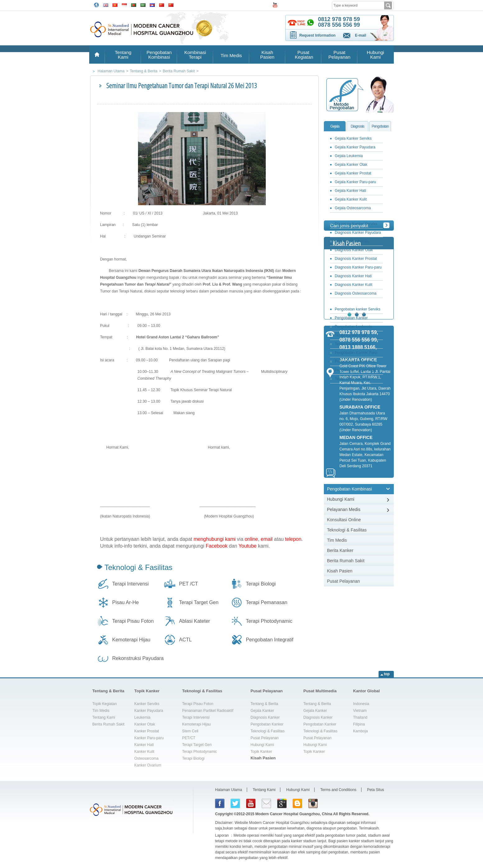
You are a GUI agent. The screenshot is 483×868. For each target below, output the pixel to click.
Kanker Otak (145, 724)
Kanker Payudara (149, 711)
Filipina (359, 724)
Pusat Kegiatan (303, 55)
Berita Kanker (340, 550)
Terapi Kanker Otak (351, 335)
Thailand (360, 717)
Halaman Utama (229, 790)
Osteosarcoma (146, 758)
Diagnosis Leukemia (352, 241)
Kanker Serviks (147, 704)
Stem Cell (190, 731)
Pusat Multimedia (320, 691)
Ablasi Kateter (195, 621)
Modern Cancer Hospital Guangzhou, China (294, 814)
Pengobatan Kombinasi (159, 55)
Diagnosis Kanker (265, 717)
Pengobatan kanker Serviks (358, 309)
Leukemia (142, 717)
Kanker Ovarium (148, 765)
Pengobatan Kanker (267, 724)
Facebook (217, 546)
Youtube (247, 546)
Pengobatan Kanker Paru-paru (355, 354)
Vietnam (360, 711)
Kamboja (360, 731)
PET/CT (189, 738)
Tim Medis (231, 55)
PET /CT (189, 584)
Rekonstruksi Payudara (138, 658)
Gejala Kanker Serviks (353, 138)
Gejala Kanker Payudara (355, 147)
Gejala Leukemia (349, 156)
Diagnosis (357, 126)
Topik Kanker (147, 691)
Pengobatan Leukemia (353, 327)
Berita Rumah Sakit (346, 561)
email (267, 539)
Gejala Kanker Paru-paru (355, 182)
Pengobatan (380, 126)
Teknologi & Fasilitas (138, 567)
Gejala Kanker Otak (351, 165)
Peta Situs (376, 790)
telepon (293, 539)
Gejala (335, 126)
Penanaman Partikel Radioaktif (208, 711)
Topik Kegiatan (105, 704)
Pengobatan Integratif (270, 640)
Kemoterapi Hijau (131, 640)
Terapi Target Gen (199, 602)
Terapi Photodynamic (269, 621)
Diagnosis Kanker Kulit (354, 285)
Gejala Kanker (262, 711)
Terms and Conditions (338, 790)
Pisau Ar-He (125, 602)
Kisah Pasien (267, 55)
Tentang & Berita (108, 691)
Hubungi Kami (375, 55)
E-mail (361, 35)
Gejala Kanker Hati (350, 191)
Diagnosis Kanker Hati (353, 276)
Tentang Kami (123, 55)
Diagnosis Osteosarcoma (356, 293)
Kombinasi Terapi (195, 55)
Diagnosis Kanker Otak (354, 250)
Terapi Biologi (261, 584)
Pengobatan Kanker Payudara (350, 319)
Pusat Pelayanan (340, 55)
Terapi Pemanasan (267, 602)
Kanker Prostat (147, 731)
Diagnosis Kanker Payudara (358, 233)
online (251, 539)
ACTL (185, 640)
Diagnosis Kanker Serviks (356, 224)
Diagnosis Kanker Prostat (356, 259)
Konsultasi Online (344, 520)
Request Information (317, 35)
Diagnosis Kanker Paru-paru (358, 267)
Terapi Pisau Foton (133, 621)
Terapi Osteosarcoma (352, 379)
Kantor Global (366, 691)
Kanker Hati (144, 745)
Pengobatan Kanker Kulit (355, 370)
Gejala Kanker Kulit (351, 199)
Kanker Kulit (144, 752)
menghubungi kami (215, 539)
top (387, 674)
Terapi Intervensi (130, 584)
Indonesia (361, 704)
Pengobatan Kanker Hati (355, 361)
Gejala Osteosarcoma (353, 208)
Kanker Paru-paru (149, 738)
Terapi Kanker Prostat (353, 344)
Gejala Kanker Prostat (353, 173)
